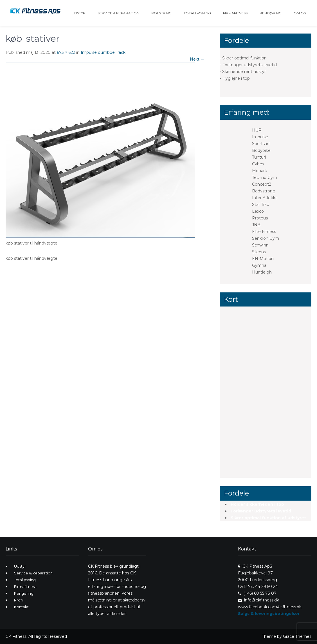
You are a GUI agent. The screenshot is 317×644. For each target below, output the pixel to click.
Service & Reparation (118, 13)
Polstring (161, 13)
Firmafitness (235, 13)
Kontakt (21, 607)
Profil (19, 600)
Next (197, 59)
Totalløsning (197, 13)
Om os (300, 13)
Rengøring (271, 13)
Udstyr (79, 13)
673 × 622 (66, 52)
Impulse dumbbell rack (103, 52)
